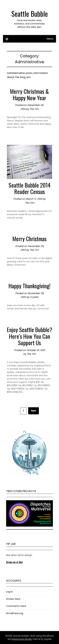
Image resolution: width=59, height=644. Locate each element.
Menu (50, 39)
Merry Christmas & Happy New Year (29, 94)
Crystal (34, 297)
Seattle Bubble (30, 14)
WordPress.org (15, 613)
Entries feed (13, 599)
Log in (9, 592)
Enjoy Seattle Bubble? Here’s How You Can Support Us (29, 336)
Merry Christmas (29, 239)
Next (34, 411)
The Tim (34, 109)
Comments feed (16, 606)
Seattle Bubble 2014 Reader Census (30, 188)
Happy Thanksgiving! (29, 286)
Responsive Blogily (22, 639)
